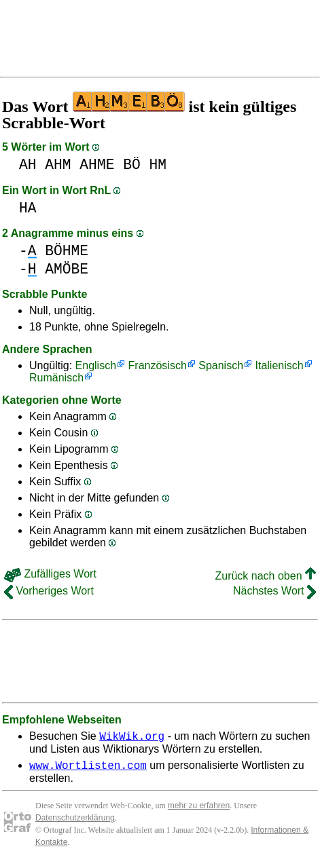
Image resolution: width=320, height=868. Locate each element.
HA (28, 208)
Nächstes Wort (274, 591)
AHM (58, 165)
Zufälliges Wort (50, 574)
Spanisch (221, 365)
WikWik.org (132, 738)
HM (158, 165)
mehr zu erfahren (199, 810)
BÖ (132, 165)
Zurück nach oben (265, 576)
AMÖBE (67, 269)
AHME (97, 165)
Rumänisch (56, 378)
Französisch (158, 365)
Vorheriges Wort (49, 591)
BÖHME (67, 251)
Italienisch (280, 365)
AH (28, 165)
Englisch (96, 365)
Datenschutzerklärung (75, 822)
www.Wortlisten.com (88, 769)
